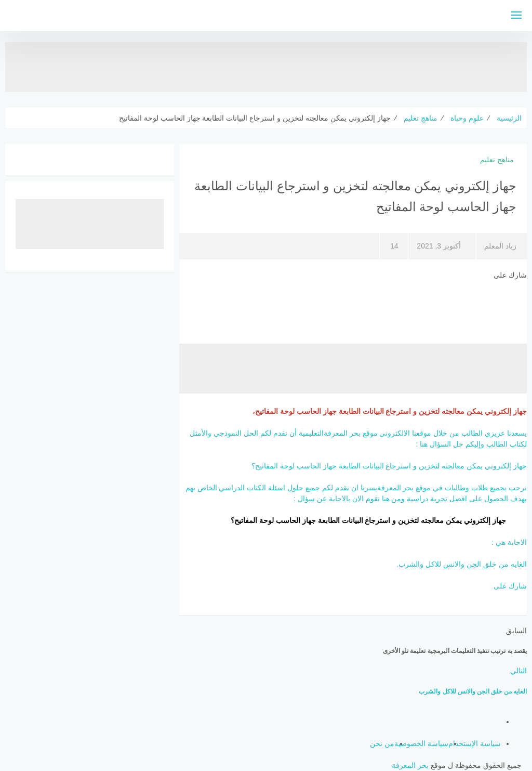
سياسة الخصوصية (421, 743)
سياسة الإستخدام (475, 743)
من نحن (382, 743)
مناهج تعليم (497, 160)
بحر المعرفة (410, 765)
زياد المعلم (500, 246)
